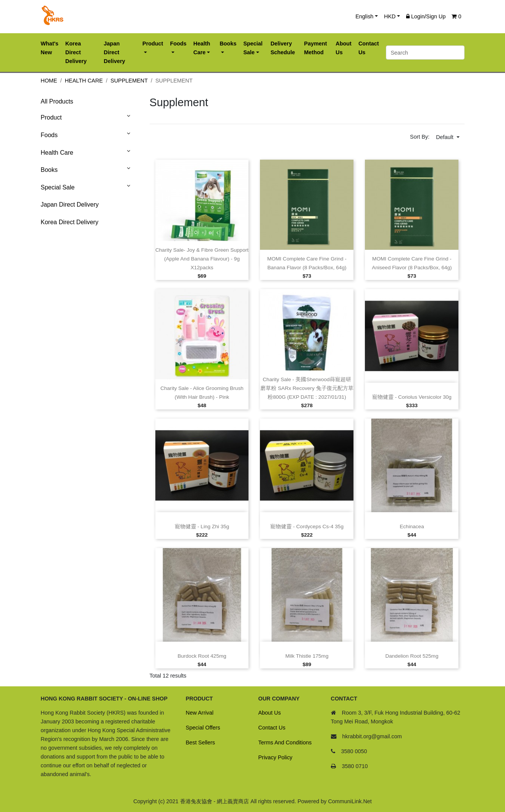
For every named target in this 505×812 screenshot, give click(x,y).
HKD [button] (390, 16)
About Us (270, 713)
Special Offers (203, 728)
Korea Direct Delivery (70, 222)
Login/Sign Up (426, 16)
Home (49, 81)
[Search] (425, 53)
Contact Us (272, 728)
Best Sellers (201, 742)
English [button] (364, 16)
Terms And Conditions (285, 742)
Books (49, 170)
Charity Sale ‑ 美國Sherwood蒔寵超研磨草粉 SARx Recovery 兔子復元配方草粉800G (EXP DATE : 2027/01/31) (307, 388)
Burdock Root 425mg (202, 656)
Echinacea (412, 527)
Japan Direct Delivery (70, 205)
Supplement (129, 81)
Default (445, 137)
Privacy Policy (276, 757)
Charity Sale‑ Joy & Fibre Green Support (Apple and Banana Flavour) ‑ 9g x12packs (202, 259)
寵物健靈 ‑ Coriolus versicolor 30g (412, 397)
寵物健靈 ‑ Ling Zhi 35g (202, 527)
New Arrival (200, 713)
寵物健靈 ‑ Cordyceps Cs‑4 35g (307, 527)
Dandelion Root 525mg (412, 656)
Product (51, 117)
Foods (49, 135)
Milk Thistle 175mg (307, 656)
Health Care (84, 81)
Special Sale (58, 187)
